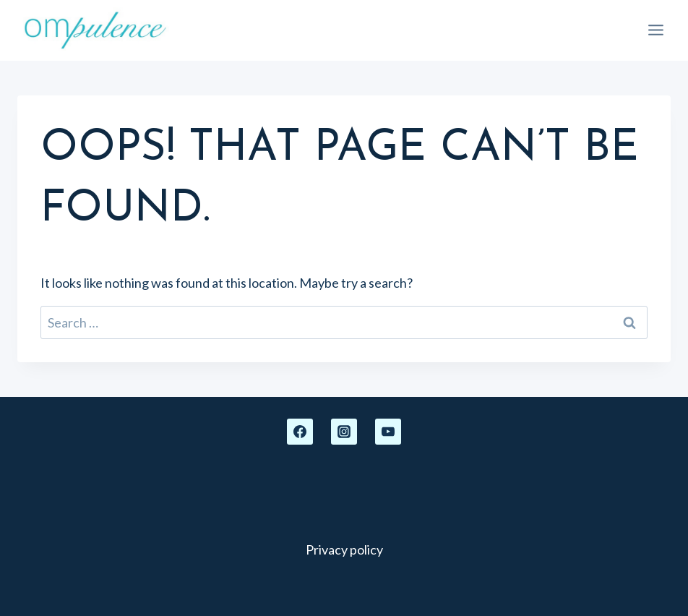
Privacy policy (344, 549)
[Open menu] (655, 30)
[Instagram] (344, 432)
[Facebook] (300, 432)
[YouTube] (388, 432)
